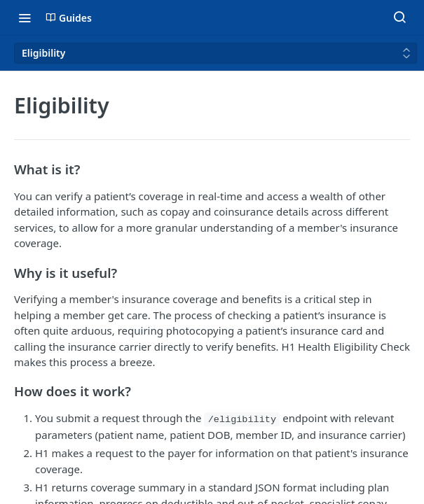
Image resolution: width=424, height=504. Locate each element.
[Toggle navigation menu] (25, 17)
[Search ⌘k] (399, 17)
